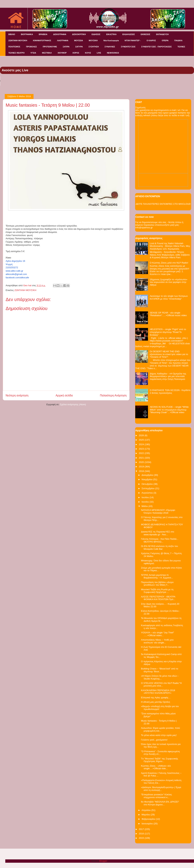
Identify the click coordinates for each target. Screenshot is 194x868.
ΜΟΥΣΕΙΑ (79, 40)
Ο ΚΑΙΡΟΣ (151, 40)
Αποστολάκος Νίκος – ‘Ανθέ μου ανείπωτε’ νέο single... (157, 641)
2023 (142, 449)
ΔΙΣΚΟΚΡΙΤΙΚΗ (79, 34)
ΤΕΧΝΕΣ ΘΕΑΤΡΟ (17, 53)
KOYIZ (88, 53)
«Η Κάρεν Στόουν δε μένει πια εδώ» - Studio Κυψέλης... (160, 677)
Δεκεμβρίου (148, 475)
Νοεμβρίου (147, 479)
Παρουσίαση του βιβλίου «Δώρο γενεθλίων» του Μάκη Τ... (157, 584)
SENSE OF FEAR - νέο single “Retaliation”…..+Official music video (168, 314)
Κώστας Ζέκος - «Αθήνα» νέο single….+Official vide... (156, 767)
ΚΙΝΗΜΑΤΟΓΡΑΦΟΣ (42, 40)
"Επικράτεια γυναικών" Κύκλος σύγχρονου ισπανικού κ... (156, 796)
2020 (142, 462)
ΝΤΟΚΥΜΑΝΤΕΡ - (133, 40)
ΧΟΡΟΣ (76, 53)
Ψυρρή (9, 264)
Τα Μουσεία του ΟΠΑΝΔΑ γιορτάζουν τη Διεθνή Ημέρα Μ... (161, 620)
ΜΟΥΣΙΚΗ (93, 40)
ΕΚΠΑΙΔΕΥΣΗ (162, 34)
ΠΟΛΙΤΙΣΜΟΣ (14, 47)
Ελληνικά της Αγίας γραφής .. (156, 698)
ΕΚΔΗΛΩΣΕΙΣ (129, 34)
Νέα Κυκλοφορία (111, 40)
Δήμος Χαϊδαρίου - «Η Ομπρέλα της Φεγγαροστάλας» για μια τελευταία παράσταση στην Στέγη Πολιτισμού (168, 376)
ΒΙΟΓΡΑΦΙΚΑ (27, 34)
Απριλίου (146, 810)
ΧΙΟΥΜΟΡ (62, 53)
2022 (142, 453)
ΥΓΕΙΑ (33, 53)
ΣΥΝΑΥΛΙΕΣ (110, 47)
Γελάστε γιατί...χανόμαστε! (154, 740)
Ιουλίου (146, 497)
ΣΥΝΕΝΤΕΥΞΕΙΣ (128, 47)
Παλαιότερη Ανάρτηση (113, 395)
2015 (142, 838)
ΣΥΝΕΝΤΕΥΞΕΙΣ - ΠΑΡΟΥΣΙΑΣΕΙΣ (156, 47)
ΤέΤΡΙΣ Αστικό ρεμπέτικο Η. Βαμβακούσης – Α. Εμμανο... (157, 576)
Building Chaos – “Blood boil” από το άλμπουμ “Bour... (160, 670)
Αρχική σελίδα (64, 395)
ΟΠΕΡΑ (165, 40)
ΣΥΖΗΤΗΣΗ (94, 47)
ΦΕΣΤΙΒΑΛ (47, 53)
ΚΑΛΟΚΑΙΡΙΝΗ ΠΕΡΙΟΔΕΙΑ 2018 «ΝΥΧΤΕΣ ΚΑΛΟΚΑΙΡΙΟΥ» (158, 692)
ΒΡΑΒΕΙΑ (43, 34)
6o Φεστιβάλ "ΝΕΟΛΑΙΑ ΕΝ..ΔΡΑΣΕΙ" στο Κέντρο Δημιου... (160, 803)
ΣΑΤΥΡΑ (79, 47)
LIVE (99, 53)
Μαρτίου (146, 815)
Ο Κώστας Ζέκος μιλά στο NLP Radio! (169, 263)
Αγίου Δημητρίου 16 (15, 261)
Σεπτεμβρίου (148, 488)
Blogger (103, 861)
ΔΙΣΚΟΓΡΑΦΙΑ (60, 34)
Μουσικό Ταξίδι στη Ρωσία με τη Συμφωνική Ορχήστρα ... (157, 591)
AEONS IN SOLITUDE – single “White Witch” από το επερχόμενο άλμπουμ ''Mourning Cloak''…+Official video (169, 410)
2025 (142, 440)
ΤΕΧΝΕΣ (181, 47)
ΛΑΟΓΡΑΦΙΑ (63, 40)
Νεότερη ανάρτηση (17, 395)
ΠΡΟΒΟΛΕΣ (31, 47)
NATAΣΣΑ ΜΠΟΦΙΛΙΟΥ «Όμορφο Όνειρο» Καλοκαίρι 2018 (158, 511)
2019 (142, 467)
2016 (142, 834)
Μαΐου (145, 506)
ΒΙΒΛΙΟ (12, 34)
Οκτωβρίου (148, 484)
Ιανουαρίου (148, 824)
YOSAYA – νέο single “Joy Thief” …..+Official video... (157, 634)
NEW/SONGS (113, 53)
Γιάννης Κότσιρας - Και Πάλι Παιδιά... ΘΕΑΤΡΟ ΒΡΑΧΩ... (160, 540)
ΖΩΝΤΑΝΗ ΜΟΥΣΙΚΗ (18, 40)
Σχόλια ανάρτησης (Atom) (73, 404)
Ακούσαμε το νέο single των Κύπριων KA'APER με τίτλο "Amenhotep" (169, 297)
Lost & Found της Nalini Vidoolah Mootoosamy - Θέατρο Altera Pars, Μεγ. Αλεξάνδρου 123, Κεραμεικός (170, 246)
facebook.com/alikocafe (17, 278)
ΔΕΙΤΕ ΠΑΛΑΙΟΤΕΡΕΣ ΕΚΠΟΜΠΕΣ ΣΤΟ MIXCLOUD (163, 204)
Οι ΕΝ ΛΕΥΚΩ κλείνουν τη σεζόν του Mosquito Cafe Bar (159, 548)
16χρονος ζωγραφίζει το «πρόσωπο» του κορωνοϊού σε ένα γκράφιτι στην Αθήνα (169, 282)
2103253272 (12, 268)
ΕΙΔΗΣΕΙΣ (96, 34)
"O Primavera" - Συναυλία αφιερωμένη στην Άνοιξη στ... (160, 753)
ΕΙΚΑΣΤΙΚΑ (111, 34)
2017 (142, 829)
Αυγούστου (148, 493)
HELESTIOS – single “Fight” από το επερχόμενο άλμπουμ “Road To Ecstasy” (168, 332)
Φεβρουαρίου (149, 819)
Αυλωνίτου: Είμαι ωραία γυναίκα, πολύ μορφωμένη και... (160, 729)
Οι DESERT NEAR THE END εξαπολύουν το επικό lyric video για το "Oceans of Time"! (169, 354)
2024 (142, 444)
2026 (142, 435)
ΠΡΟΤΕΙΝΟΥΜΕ (50, 47)
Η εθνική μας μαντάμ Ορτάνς (155, 702)
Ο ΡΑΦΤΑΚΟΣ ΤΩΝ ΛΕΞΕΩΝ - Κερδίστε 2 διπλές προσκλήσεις (170, 392)
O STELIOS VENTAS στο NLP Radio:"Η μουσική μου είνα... (161, 684)
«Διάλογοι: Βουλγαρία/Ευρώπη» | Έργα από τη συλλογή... (161, 789)
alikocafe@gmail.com (16, 274)
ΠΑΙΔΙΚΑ (178, 40)
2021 (142, 458)
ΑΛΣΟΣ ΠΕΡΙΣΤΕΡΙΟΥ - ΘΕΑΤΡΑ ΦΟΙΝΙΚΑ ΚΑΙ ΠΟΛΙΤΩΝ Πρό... (158, 598)
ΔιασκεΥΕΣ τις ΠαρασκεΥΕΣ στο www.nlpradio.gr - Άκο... (157, 533)
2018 (142, 471)
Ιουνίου (146, 502)
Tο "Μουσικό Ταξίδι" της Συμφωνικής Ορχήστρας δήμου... (159, 760)
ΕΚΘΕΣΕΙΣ (145, 34)
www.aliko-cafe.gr (14, 271)
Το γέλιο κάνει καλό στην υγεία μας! (159, 735)
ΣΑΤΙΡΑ (66, 47)
